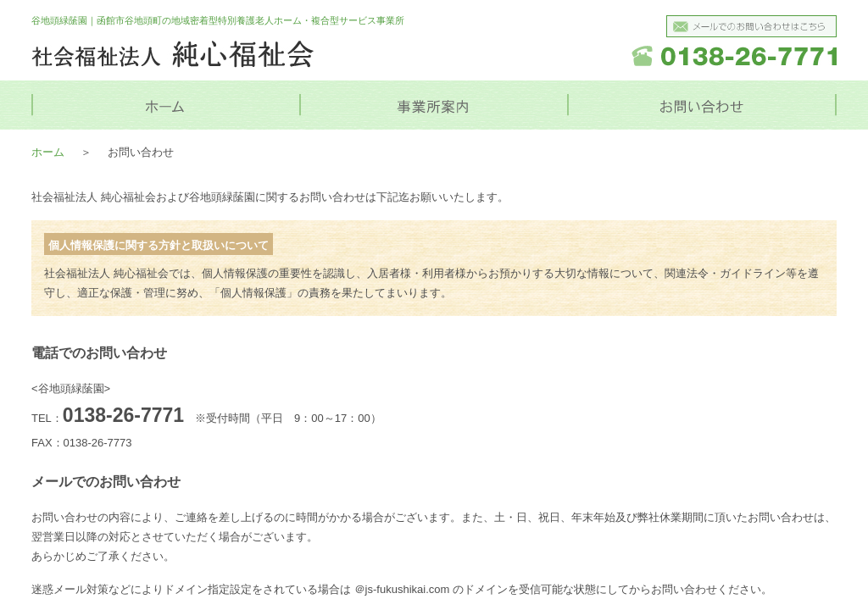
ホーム (48, 152)
